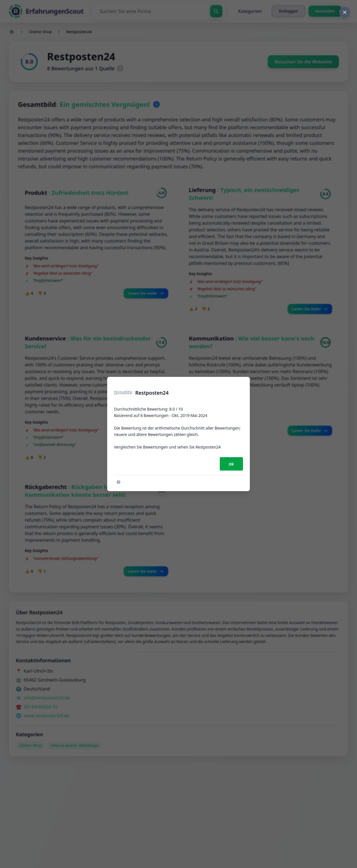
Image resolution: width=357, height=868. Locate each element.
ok (231, 464)
